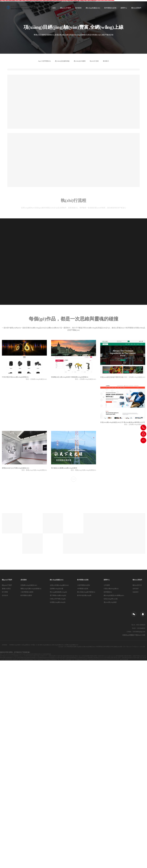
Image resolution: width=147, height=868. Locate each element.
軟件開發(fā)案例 (26, 595)
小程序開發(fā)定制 (83, 585)
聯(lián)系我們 (137, 580)
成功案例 (24, 580)
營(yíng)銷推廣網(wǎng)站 (58, 592)
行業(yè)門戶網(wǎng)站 (58, 599)
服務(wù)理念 (6, 589)
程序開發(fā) (108, 592)
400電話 (33, 645)
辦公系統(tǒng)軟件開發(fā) (86, 592)
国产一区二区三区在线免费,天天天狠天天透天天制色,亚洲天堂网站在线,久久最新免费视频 (25, 654)
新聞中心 (107, 580)
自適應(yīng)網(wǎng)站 (58, 602)
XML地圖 (142, 647)
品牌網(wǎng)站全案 (57, 589)
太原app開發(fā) (26, 645)
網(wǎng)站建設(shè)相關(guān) (114, 595)
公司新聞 (107, 585)
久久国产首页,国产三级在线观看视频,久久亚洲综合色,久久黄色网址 (74, 658)
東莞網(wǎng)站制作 (15, 645)
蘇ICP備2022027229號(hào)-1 (131, 647)
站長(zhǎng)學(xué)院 (111, 599)
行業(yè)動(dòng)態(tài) (111, 589)
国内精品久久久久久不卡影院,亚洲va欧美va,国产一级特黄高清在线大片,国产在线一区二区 (119, 658)
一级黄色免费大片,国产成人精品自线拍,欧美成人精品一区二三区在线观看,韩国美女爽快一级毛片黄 (76, 656)
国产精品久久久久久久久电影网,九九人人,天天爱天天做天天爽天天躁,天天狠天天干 (24, 656)
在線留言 (136, 592)
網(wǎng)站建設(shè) (57, 580)
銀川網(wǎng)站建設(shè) (45, 645)
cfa (37, 645)
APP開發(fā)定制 (83, 589)
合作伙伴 (5, 595)
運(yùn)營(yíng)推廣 (110, 602)
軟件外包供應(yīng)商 (84, 595)
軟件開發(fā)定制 (83, 580)
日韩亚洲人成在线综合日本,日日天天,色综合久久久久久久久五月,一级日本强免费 (105, 660)
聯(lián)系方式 (137, 585)
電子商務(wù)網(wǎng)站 (58, 595)
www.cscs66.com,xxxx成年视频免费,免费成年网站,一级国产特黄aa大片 (124, 656)
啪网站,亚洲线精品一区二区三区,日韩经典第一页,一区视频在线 (64, 660)
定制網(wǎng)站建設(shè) (29, 585)
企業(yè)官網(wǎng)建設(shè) (59, 585)
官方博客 (5, 592)
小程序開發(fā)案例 (27, 592)
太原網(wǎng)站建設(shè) (71, 645)
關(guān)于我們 (7, 580)
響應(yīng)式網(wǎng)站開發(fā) (31, 589)
